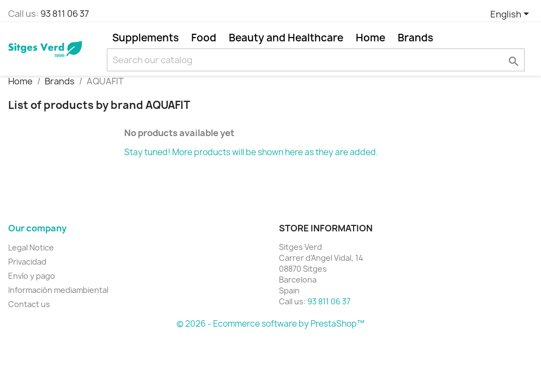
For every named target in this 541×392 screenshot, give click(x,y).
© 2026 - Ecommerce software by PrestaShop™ (270, 324)
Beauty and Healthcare (286, 38)
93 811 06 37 (65, 14)
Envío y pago (32, 276)
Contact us (29, 304)
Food (204, 38)
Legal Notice (31, 247)
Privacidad (27, 262)
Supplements (145, 38)
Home (370, 38)
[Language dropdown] (512, 15)
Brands (415, 38)
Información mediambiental (58, 290)
